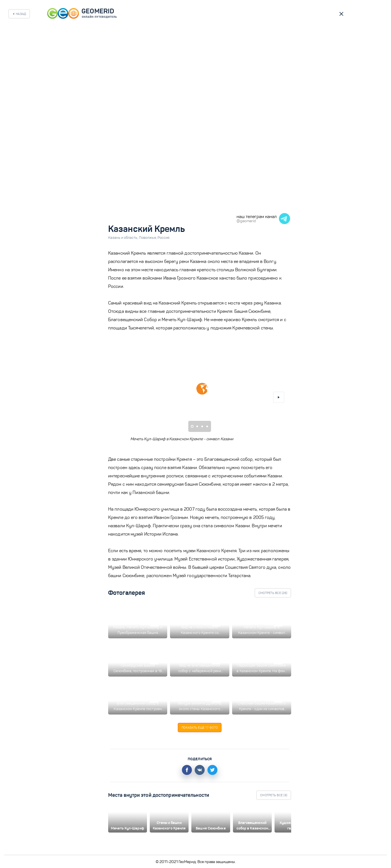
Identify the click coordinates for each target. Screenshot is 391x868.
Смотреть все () (273, 593)
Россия (164, 238)
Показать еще (200, 728)
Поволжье (148, 238)
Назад (21, 14)
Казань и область (124, 238)
